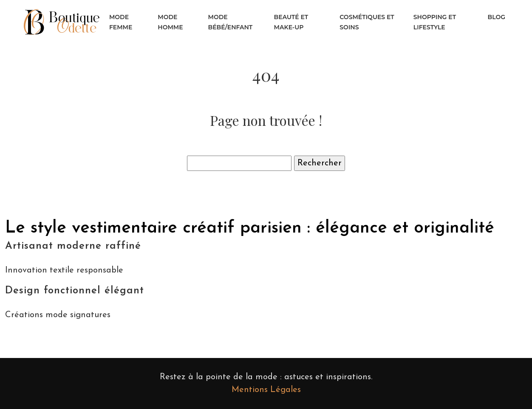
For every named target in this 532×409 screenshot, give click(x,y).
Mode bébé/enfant (231, 22)
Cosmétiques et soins (367, 22)
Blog (497, 17)
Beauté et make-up (291, 22)
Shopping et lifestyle (435, 22)
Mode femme (121, 22)
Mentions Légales (266, 390)
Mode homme (170, 22)
